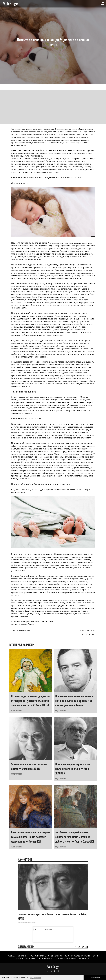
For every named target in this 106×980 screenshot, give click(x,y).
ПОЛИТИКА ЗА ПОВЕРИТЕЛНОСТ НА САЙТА (34, 958)
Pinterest (55, 971)
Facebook (83, 635)
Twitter (86, 635)
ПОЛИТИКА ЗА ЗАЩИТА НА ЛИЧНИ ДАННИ (81, 956)
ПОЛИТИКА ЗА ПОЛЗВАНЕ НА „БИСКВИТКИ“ (72, 958)
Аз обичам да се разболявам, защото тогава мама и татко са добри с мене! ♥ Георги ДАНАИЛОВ (75, 837)
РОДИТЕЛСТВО (53, 45)
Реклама (11, 956)
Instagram (93, 635)
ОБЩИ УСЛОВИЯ (55, 956)
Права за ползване (37, 956)
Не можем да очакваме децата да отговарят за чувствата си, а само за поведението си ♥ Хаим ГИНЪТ (30, 701)
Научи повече (36, 978)
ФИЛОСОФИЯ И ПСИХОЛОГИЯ (27, 922)
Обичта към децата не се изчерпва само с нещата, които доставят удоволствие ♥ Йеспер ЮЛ (31, 837)
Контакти (22, 956)
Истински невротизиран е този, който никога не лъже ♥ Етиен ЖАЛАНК (73, 769)
